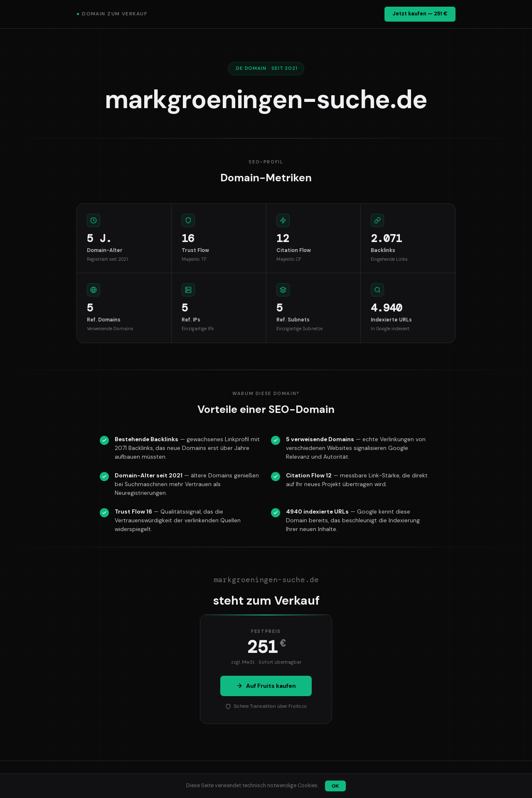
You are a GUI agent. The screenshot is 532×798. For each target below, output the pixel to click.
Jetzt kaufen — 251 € (420, 14)
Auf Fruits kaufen (266, 686)
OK (335, 786)
